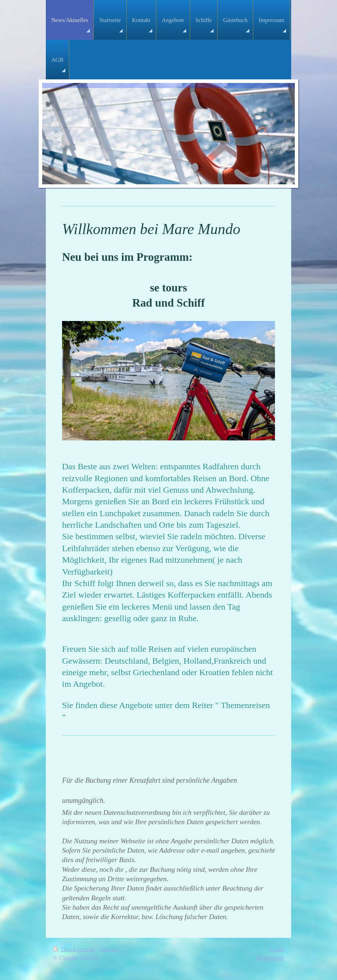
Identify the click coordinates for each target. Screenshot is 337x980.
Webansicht (270, 958)
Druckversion (74, 949)
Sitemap (108, 949)
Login (277, 949)
